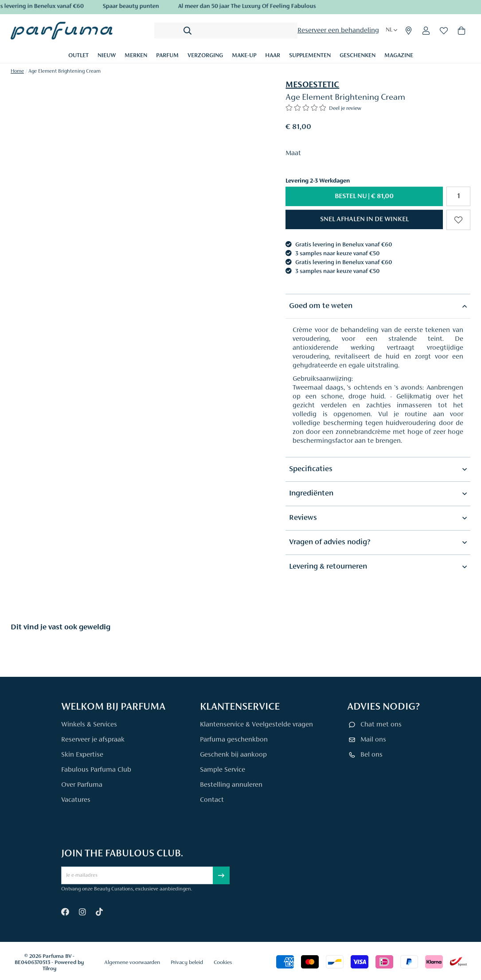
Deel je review (345, 108)
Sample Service (223, 770)
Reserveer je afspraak (93, 740)
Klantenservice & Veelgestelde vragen (256, 725)
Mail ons (373, 740)
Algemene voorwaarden (132, 962)
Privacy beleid (187, 962)
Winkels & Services (89, 725)
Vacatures (76, 800)
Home (17, 71)
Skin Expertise (82, 755)
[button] (364, 219)
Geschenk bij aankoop (233, 755)
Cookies (223, 962)
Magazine (399, 56)
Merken (136, 56)
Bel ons (372, 755)
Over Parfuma (82, 785)
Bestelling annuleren (231, 785)
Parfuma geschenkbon (234, 740)
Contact (212, 800)
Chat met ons (381, 725)
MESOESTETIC (312, 85)
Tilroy (49, 969)
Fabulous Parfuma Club (96, 770)
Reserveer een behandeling (338, 31)
